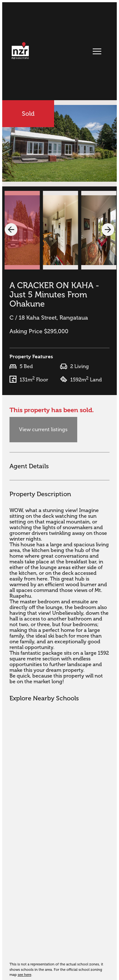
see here (25, 975)
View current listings (43, 430)
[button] (11, 230)
